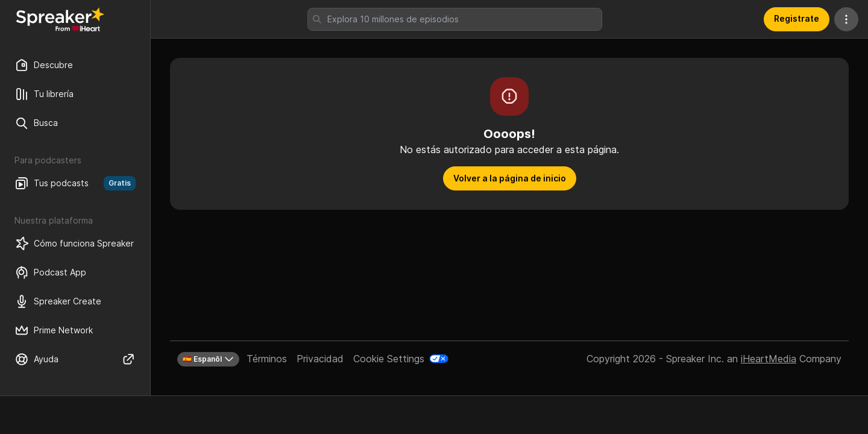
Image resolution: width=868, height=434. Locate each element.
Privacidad (320, 359)
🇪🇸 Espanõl (208, 359)
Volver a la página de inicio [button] (510, 178)
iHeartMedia (769, 359)
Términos (267, 359)
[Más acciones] (846, 19)
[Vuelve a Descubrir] (60, 19)
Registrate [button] (797, 18)
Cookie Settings (389, 359)
